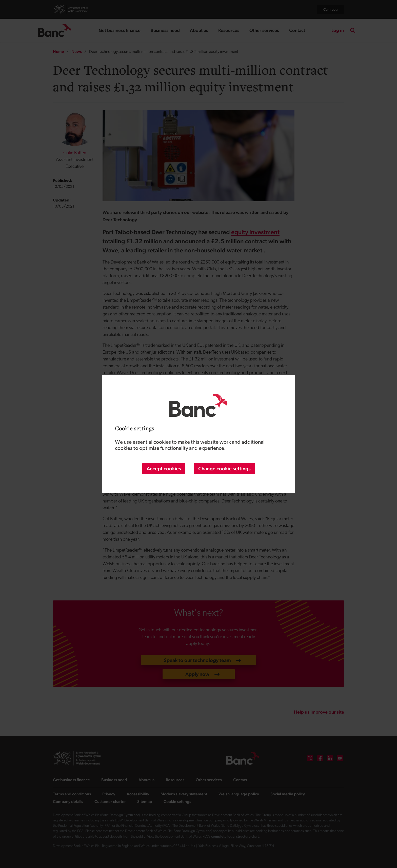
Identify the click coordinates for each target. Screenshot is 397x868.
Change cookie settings (224, 469)
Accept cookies (164, 469)
